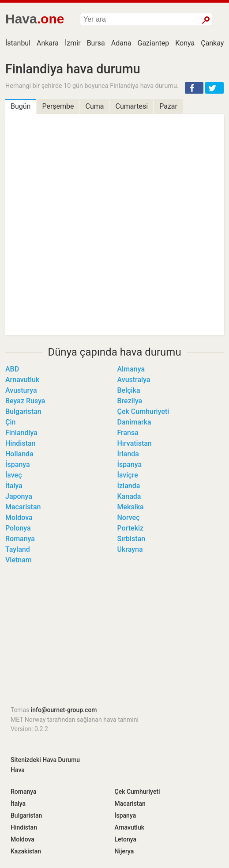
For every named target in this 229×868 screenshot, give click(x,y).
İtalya (14, 486)
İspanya (18, 464)
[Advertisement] (114, 638)
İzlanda (129, 486)
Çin (10, 422)
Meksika (131, 507)
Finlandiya (21, 433)
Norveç (129, 517)
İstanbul (18, 43)
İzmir (73, 43)
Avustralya (134, 380)
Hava (18, 770)
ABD (12, 369)
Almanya (131, 369)
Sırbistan (131, 539)
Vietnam (19, 560)
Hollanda (19, 454)
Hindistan (21, 443)
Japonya (19, 496)
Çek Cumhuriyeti (143, 411)
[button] (194, 88)
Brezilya (130, 401)
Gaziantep (154, 43)
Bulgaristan (23, 411)
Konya (185, 43)
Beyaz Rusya (25, 401)
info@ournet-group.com (64, 710)
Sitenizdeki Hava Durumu (45, 760)
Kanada (129, 496)
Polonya (18, 528)
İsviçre (128, 475)
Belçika (129, 390)
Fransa (128, 433)
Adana (121, 43)
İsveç (14, 475)
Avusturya (21, 390)
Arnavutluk (22, 380)
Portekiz (131, 528)
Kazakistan (26, 851)
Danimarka (134, 422)
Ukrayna (130, 549)
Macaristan (23, 507)
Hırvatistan (135, 443)
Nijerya (124, 851)
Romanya (20, 539)
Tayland (18, 549)
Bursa (96, 43)
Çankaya (214, 43)
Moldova (19, 517)
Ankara (48, 43)
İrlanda (128, 454)
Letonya (126, 839)
